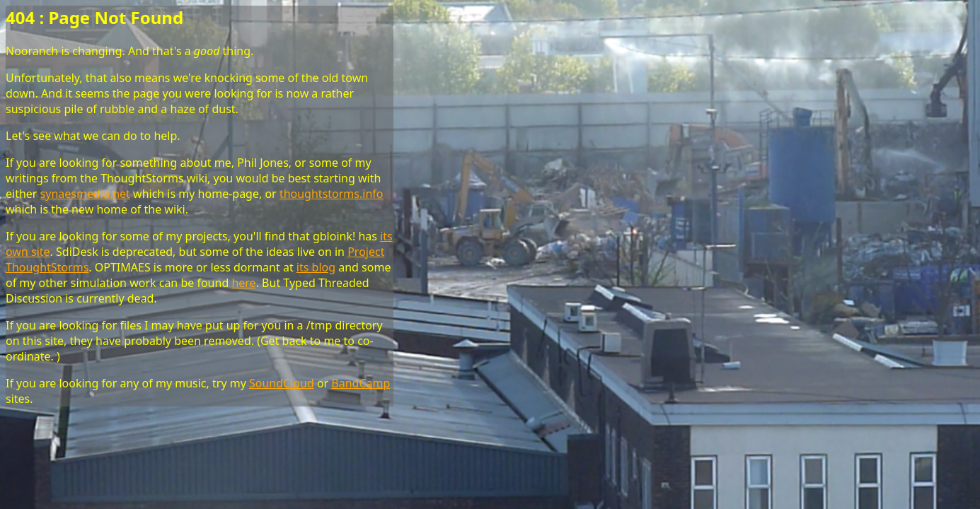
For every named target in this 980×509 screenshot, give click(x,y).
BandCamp (361, 383)
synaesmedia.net (85, 194)
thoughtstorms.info (332, 194)
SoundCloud (282, 383)
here (243, 283)
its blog (316, 267)
